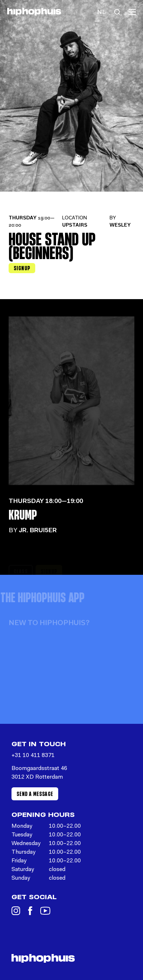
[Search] (117, 12)
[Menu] (132, 12)
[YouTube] (45, 911)
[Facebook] (30, 911)
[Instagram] (16, 911)
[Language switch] (101, 12)
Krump (23, 515)
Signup (22, 268)
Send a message (35, 794)
